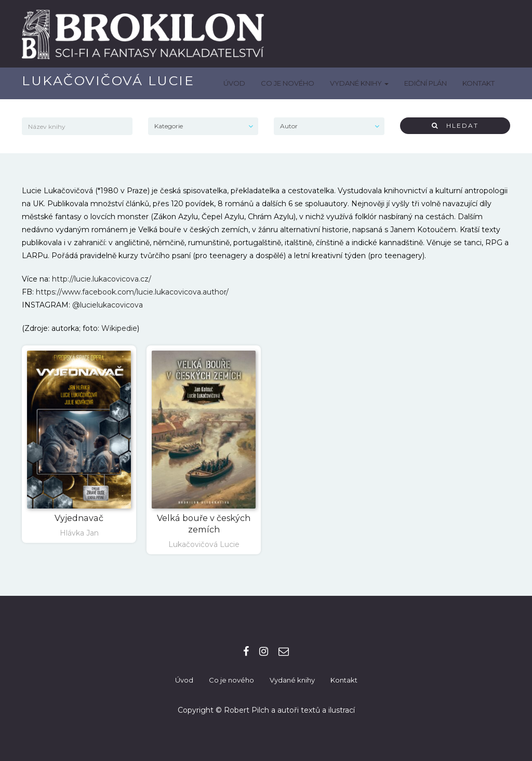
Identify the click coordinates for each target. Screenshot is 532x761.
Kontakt (478, 83)
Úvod (234, 83)
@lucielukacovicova (108, 305)
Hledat (455, 125)
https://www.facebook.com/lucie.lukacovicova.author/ (132, 292)
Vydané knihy (359, 83)
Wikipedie (119, 328)
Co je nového (288, 83)
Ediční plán (425, 83)
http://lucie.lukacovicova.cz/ (102, 279)
